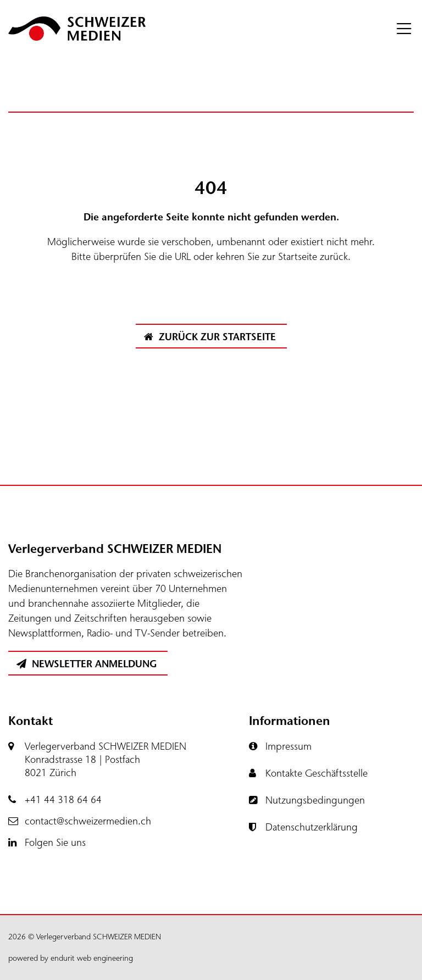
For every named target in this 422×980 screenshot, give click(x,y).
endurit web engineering (92, 958)
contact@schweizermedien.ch (88, 821)
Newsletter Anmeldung (87, 664)
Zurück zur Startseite (210, 337)
